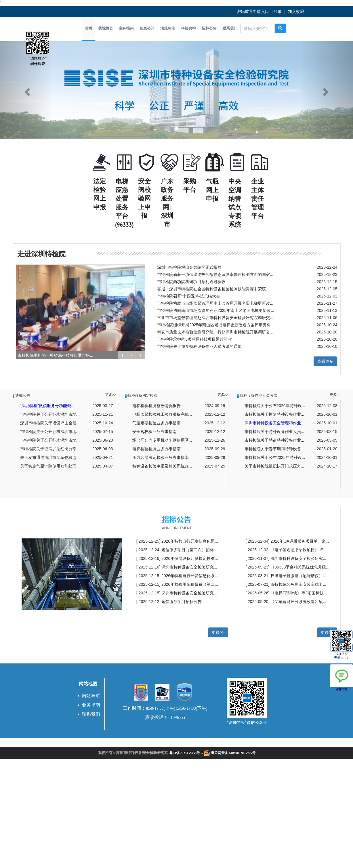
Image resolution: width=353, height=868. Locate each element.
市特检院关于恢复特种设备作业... (274, 414)
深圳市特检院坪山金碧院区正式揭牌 (189, 267)
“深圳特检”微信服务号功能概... (47, 406)
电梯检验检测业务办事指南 (157, 449)
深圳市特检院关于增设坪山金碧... (50, 423)
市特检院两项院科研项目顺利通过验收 (191, 282)
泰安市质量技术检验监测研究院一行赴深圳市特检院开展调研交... (215, 332)
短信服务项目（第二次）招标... (189, 550)
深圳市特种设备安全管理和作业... (274, 423)
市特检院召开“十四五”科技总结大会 (189, 296)
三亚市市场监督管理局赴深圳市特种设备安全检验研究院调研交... (215, 318)
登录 (278, 12)
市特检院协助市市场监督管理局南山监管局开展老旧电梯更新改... (215, 303)
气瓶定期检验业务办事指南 (157, 423)
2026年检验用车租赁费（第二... (190, 584)
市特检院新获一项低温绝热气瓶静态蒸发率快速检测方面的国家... (215, 274)
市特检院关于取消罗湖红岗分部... (50, 449)
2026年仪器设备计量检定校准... (190, 558)
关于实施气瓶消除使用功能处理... (50, 466)
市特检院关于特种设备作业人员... (274, 432)
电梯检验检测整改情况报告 (157, 406)
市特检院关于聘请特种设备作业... (274, 440)
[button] (106, 28)
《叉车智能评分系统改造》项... (298, 602)
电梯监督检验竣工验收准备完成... (162, 414)
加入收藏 (296, 12)
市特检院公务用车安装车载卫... (298, 584)
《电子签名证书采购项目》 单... (299, 550)
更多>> (111, 395)
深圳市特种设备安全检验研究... (189, 567)
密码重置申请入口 (253, 12)
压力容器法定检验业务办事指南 (161, 457)
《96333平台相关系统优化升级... (300, 567)
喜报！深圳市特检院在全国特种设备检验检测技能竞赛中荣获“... (214, 289)
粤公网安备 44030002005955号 (229, 753)
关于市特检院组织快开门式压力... (274, 466)
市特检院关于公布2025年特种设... (275, 457)
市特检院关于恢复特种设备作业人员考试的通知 (199, 346)
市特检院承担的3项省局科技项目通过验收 (194, 339)
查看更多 (325, 361)
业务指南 (91, 705)
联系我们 (91, 714)
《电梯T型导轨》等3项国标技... (299, 593)
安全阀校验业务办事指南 (154, 432)
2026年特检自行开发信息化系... (190, 541)
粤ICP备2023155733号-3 (186, 753)
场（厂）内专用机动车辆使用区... (162, 440)
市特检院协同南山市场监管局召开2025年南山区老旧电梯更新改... (216, 310)
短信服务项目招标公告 (182, 602)
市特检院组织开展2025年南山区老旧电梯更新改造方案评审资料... (216, 325)
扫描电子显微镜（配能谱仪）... (298, 576)
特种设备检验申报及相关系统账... (162, 466)
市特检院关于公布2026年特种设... (275, 406)
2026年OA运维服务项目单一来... (300, 541)
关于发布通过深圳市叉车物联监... (50, 457)
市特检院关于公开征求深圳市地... (50, 414)
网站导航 (91, 696)
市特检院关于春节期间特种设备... (274, 449)
